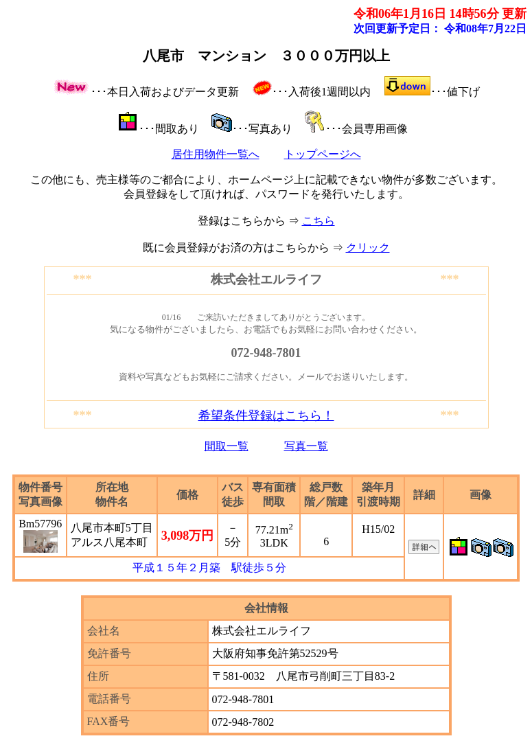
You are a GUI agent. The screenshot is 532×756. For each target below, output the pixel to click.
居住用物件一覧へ (216, 154)
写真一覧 (306, 446)
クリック (368, 248)
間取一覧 (227, 446)
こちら (319, 221)
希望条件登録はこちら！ (266, 415)
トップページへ (323, 154)
